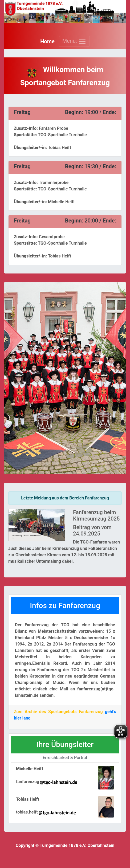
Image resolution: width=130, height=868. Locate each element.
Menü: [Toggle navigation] (74, 41)
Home (47, 41)
